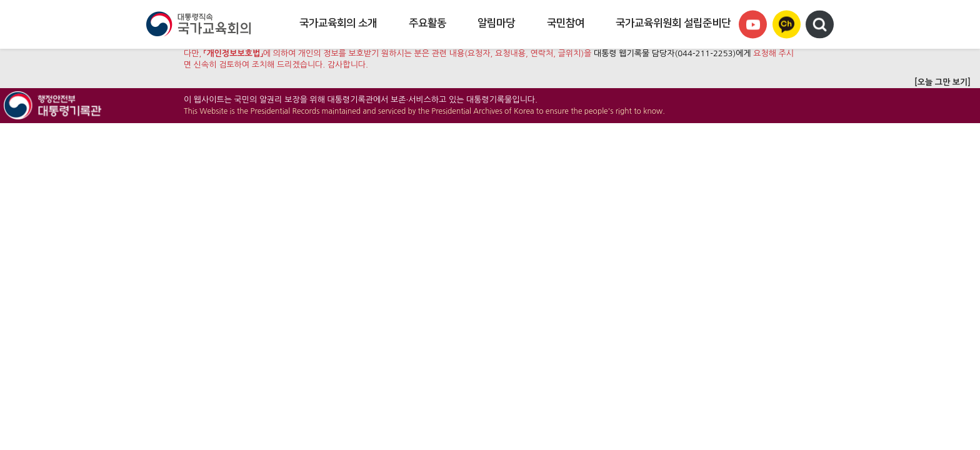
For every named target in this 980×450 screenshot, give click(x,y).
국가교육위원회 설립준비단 (673, 23)
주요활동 (427, 23)
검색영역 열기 (820, 25)
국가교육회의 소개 (338, 23)
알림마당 (496, 23)
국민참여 (566, 23)
